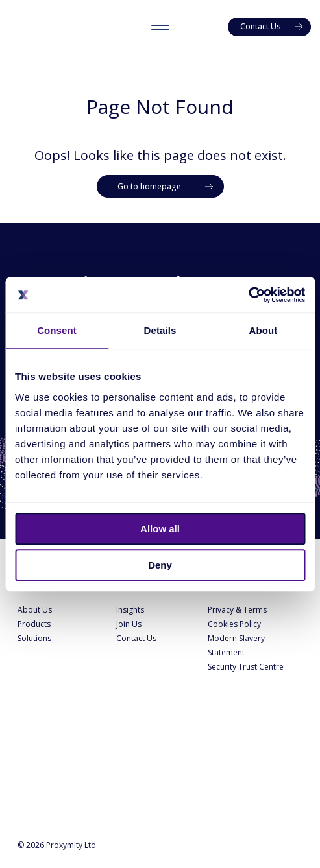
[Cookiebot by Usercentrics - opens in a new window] (248, 295)
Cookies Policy (234, 624)
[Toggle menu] (160, 27)
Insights (130, 610)
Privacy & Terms (237, 610)
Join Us (129, 624)
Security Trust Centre (246, 667)
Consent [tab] (57, 330)
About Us (35, 610)
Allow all (160, 529)
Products (34, 624)
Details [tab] (160, 330)
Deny (160, 565)
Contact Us (136, 638)
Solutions (34, 638)
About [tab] (264, 330)
